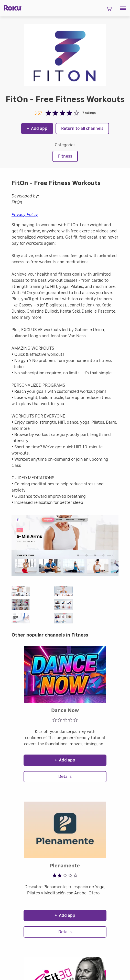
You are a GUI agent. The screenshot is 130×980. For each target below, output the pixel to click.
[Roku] (11, 8)
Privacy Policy (25, 215)
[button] (123, 8)
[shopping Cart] (109, 10)
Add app (37, 129)
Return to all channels (82, 129)
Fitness (65, 156)
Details (65, 777)
